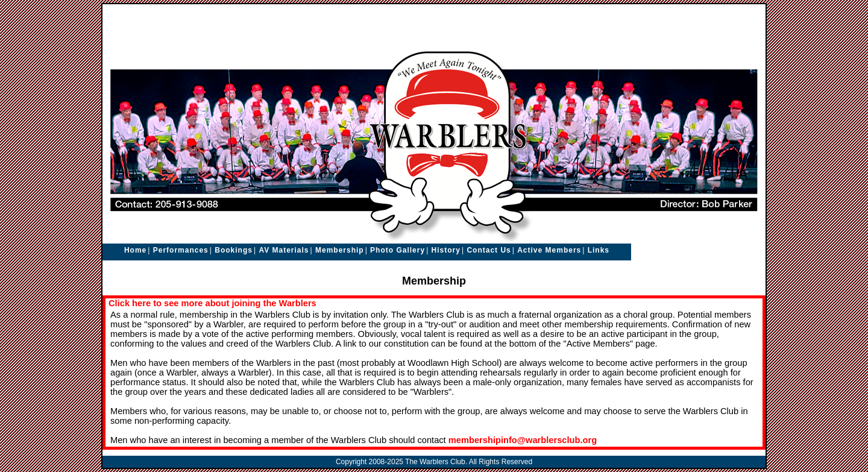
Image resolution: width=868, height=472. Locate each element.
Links (599, 250)
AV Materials (284, 250)
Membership (340, 250)
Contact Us (489, 250)
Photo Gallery (398, 250)
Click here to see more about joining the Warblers (212, 303)
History (446, 250)
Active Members (549, 250)
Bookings (234, 250)
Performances (181, 250)
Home (135, 250)
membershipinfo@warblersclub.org (523, 440)
